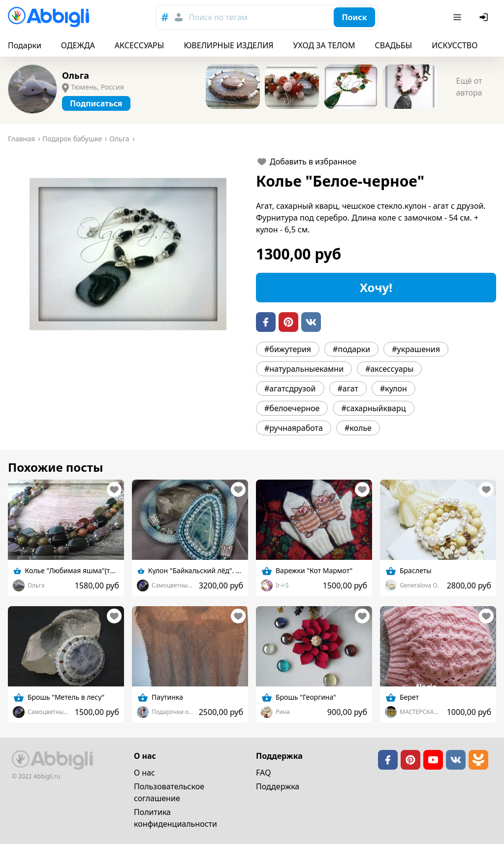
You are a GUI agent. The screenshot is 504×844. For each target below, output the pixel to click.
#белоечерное (292, 408)
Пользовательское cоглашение (169, 792)
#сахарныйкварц (373, 408)
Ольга (76, 75)
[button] (128, 254)
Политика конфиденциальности (175, 818)
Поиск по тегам (218, 17)
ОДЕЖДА (78, 45)
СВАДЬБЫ (394, 45)
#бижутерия (288, 349)
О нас (144, 773)
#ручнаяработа (294, 428)
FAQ (263, 773)
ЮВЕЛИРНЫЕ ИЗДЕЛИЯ (228, 45)
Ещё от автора (469, 87)
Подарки (25, 45)
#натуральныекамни (304, 369)
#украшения (416, 349)
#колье (358, 428)
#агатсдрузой (290, 389)
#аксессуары (389, 369)
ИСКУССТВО (455, 45)
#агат (348, 389)
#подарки (351, 349)
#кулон (394, 389)
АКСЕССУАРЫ (140, 45)
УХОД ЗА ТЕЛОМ (324, 45)
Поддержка (278, 786)
